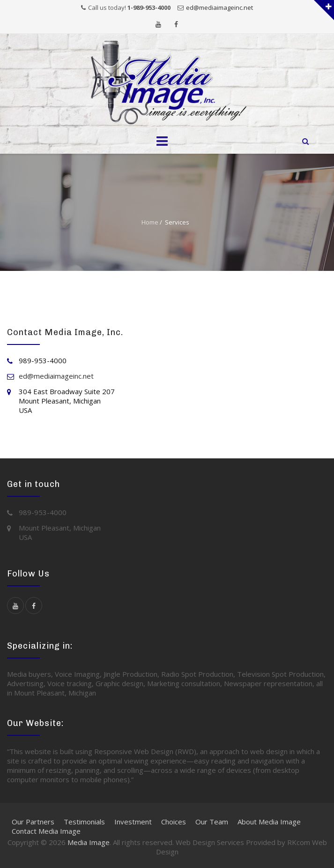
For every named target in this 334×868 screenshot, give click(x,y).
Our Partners (33, 822)
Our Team (212, 822)
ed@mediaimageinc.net (219, 7)
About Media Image (269, 822)
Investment (133, 822)
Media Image (89, 842)
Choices (174, 822)
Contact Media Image (46, 831)
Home (150, 222)
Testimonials (84, 822)
